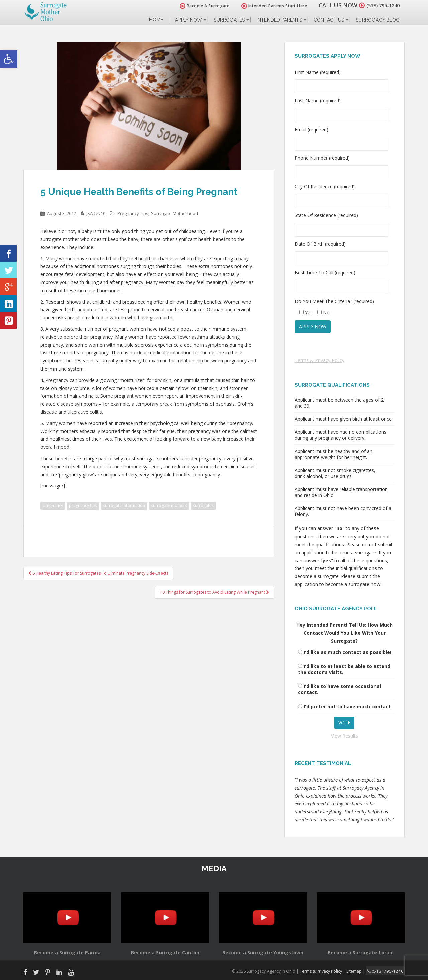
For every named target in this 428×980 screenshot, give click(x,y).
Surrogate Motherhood (175, 213)
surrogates (203, 506)
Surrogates (229, 20)
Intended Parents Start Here (267, 6)
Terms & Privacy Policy (319, 360)
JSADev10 (96, 213)
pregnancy (53, 506)
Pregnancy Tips (133, 213)
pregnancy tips (83, 506)
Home (156, 20)
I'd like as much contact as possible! (347, 652)
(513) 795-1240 (379, 5)
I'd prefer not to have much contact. (348, 706)
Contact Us (329, 20)
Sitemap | (363, 970)
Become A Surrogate (197, 6)
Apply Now (188, 20)
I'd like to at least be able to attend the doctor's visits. (344, 669)
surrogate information (124, 506)
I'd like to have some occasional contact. (339, 689)
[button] (9, 59)
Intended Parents (279, 20)
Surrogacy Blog (378, 20)
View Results (345, 736)
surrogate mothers (169, 506)
